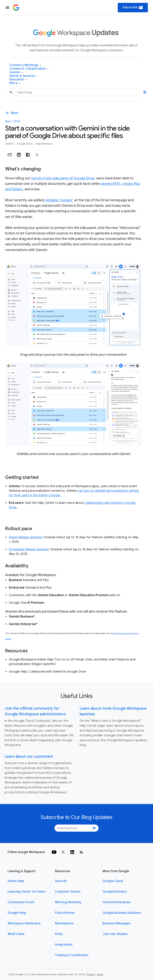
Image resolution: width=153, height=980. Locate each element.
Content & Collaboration (29, 69)
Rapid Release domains (25, 537)
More (15, 83)
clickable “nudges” (59, 200)
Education (18, 80)
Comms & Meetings (25, 65)
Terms (100, 975)
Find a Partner (65, 913)
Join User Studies (115, 934)
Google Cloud (113, 881)
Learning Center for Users (27, 892)
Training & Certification (72, 955)
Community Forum (21, 902)
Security (61, 881)
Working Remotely (68, 902)
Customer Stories (68, 892)
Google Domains (115, 892)
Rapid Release (44, 144)
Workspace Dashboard (24, 923)
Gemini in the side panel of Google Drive (62, 178)
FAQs (59, 934)
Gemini (16, 72)
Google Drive (25, 144)
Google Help (17, 913)
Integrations (64, 945)
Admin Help (16, 881)
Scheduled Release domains (29, 549)
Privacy (91, 975)
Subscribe (133, 8)
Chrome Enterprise (116, 902)
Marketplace (64, 923)
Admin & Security (24, 76)
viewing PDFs (111, 184)
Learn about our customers (29, 756)
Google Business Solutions (122, 913)
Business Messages (117, 923)
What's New (16, 934)
